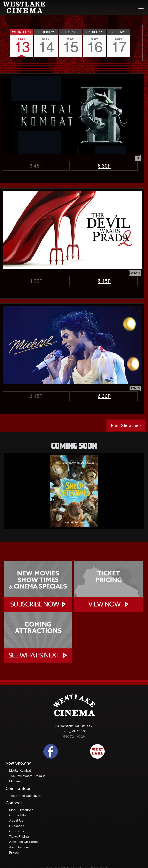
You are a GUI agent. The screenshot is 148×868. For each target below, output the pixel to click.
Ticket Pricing (19, 836)
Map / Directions (21, 810)
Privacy (14, 852)
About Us (16, 821)
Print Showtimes (126, 425)
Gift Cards (17, 831)
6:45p (104, 281)
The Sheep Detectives (25, 796)
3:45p (36, 166)
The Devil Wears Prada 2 (27, 776)
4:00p (36, 281)
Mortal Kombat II (21, 771)
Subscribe (17, 826)
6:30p (104, 166)
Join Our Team (20, 847)
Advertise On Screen (24, 842)
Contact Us (18, 815)
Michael (15, 781)
